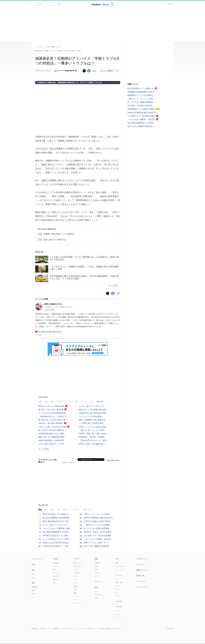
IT (70, 510)
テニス (76, 583)
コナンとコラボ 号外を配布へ (91, 416)
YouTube (119, 601)
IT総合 (55, 580)
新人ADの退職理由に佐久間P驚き (56, 518)
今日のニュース (142, 559)
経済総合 (56, 563)
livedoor (170, 4)
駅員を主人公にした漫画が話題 (51, 406)
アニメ (118, 611)
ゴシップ (84, 401)
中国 (33, 594)
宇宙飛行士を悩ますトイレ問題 (55, 536)
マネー (118, 589)
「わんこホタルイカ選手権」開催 (56, 528)
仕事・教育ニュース (53, 47)
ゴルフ (76, 580)
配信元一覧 (140, 576)
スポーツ (68, 401)
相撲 (75, 593)
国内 (46, 401)
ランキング (140, 564)
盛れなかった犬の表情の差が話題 (93, 410)
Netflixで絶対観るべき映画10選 (51, 440)
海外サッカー (78, 563)
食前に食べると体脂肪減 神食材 (52, 437)
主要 (40, 401)
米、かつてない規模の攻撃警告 (96, 528)
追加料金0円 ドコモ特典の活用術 (141, 109)
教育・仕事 (119, 582)
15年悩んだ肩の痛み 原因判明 (51, 423)
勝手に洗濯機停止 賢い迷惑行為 (92, 420)
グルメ (118, 596)
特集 (96, 598)
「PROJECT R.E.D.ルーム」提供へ (93, 440)
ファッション (120, 570)
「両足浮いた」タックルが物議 (96, 525)
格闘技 (76, 586)
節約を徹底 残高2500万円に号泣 (56, 521)
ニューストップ (40, 47)
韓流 (96, 570)
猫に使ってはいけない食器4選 (51, 410)
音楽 (96, 566)
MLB (75, 576)
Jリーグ (76, 570)
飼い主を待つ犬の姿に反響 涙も (52, 430)
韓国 (33, 590)
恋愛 (117, 563)
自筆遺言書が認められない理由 (51, 434)
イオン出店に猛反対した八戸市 (51, 444)
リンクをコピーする (94, 71)
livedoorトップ (45, 629)
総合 (40, 510)
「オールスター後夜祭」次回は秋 (97, 539)
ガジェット (56, 573)
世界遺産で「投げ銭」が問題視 (92, 437)
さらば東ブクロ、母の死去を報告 (97, 536)
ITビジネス (56, 576)
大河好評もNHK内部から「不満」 (56, 546)
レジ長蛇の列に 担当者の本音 (91, 423)
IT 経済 (60, 401)
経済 (65, 510)
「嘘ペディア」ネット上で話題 (96, 514)
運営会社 (35, 629)
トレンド (100, 401)
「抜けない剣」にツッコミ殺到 (92, 430)
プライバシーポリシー (69, 629)
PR (54, 583)
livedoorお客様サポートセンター (111, 629)
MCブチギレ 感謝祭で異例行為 (96, 546)
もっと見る (113, 285)
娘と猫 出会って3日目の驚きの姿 (52, 420)
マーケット (56, 566)
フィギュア (77, 603)
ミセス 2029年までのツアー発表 (56, 539)
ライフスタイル (121, 566)
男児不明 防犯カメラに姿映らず (55, 514)
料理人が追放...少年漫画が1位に (92, 444)
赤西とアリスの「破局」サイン (96, 543)
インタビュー (141, 581)
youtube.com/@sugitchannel (50, 332)
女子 (92, 401)
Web (54, 570)
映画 (96, 587)
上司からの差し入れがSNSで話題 (52, 427)
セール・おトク (142, 587)
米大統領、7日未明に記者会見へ (141, 106)
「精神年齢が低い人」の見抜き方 (52, 416)
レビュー (98, 591)
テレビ (97, 576)
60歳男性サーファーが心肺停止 (140, 95)
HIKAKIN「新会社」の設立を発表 (97, 532)
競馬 (75, 590)
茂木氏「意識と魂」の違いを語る (93, 434)
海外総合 (35, 587)
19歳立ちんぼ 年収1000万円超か (56, 543)
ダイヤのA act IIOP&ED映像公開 (52, 413)
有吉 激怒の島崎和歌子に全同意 (55, 532)
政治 (52, 510)
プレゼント (98, 595)
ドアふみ (112, 4)
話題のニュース (142, 570)
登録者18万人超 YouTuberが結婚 (92, 413)
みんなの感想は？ (108, 71)
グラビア (98, 573)
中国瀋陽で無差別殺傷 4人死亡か (141, 92)
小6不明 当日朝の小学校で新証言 (97, 521)
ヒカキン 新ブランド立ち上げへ (92, 406)
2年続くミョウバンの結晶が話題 (92, 427)
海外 (52, 401)
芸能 (76, 401)
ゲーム (118, 614)
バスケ (76, 596)
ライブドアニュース (100, 4)
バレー (76, 600)
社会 (33, 574)
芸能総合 (98, 563)
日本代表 (77, 566)
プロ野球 (77, 573)
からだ (118, 586)
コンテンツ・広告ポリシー (88, 629)
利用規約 (56, 629)
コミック (118, 618)
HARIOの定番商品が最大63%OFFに (98, 518)
